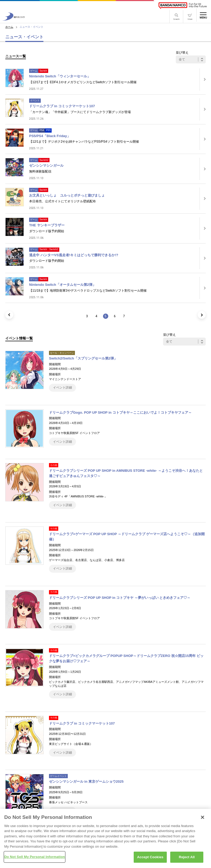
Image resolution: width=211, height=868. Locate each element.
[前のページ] (9, 315)
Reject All (187, 859)
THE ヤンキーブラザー (47, 225)
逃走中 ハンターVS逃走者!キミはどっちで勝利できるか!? (74, 255)
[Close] (203, 819)
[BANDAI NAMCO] (183, 6)
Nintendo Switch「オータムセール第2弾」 (62, 285)
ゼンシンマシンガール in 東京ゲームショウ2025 (86, 781)
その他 (54, 465)
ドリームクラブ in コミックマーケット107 (62, 106)
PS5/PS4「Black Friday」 (50, 136)
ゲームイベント (58, 776)
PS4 (42, 130)
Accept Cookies (150, 859)
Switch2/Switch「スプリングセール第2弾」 (83, 358)
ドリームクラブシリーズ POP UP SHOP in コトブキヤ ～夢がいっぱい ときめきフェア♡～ (120, 598)
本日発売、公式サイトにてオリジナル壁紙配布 (62, 201)
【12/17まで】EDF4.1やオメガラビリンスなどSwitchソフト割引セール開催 (83, 82)
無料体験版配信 (40, 171)
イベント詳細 (62, 388)
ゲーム (34, 71)
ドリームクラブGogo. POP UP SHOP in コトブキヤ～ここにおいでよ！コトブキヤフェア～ (120, 412)
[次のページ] (202, 315)
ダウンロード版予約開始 (47, 231)
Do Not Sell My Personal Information (35, 859)
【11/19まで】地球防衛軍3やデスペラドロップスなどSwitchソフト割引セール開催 (88, 291)
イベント (35, 100)
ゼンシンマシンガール (46, 165)
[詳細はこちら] (203, 80)
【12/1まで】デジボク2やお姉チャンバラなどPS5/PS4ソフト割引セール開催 (84, 142)
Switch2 (44, 160)
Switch (43, 71)
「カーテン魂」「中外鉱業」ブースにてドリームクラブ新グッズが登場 (80, 112)
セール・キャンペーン (62, 353)
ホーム (9, 27)
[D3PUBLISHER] (14, 19)
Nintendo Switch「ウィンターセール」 (60, 76)
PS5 (48, 130)
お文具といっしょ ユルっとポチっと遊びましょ (67, 195)
